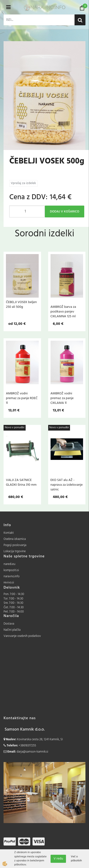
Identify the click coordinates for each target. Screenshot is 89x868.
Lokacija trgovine (15, 551)
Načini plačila (12, 630)
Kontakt (9, 533)
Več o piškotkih (76, 859)
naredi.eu (9, 564)
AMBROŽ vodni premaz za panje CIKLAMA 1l (62, 398)
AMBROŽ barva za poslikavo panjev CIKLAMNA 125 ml (63, 312)
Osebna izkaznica (15, 539)
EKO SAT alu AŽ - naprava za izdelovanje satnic (67, 485)
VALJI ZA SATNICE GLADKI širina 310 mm (21, 482)
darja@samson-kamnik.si (32, 752)
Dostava (9, 624)
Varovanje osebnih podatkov (22, 636)
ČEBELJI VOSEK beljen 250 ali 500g (21, 304)
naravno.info (12, 576)
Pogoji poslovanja (15, 545)
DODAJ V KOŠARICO (65, 212)
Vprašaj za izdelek (23, 183)
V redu (58, 859)
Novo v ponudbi (15, 427)
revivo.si (9, 583)
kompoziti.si (11, 570)
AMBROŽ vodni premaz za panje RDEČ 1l (22, 398)
